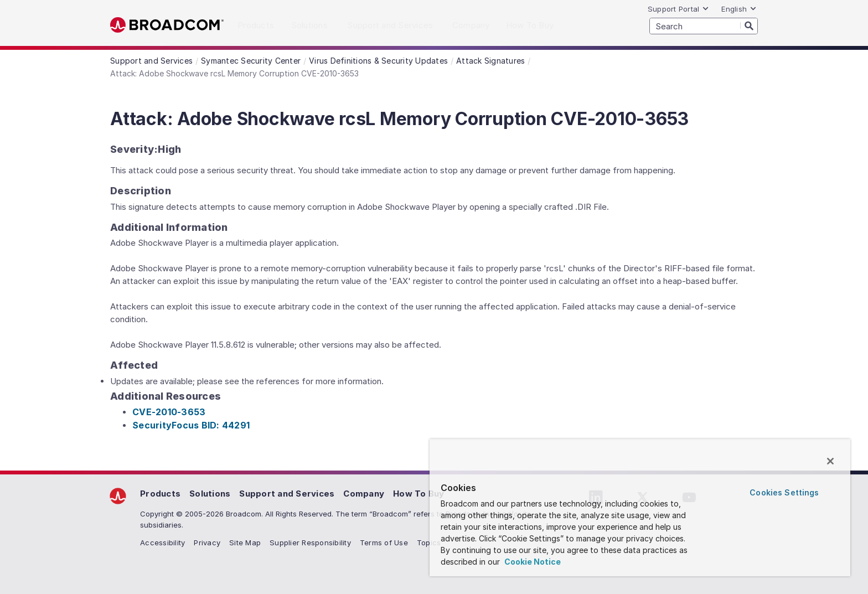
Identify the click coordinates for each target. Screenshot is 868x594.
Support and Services (287, 494)
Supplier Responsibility (310, 543)
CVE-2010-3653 (169, 412)
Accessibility (162, 543)
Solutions (210, 494)
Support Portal (679, 9)
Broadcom (167, 25)
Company (364, 494)
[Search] (749, 25)
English (739, 9)
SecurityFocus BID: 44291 (191, 425)
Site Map (245, 543)
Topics (429, 543)
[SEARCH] (704, 26)
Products (160, 494)
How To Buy (419, 494)
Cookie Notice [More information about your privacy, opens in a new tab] (532, 562)
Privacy (207, 543)
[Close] (830, 461)
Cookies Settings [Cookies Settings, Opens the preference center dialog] (784, 492)
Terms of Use (384, 543)
